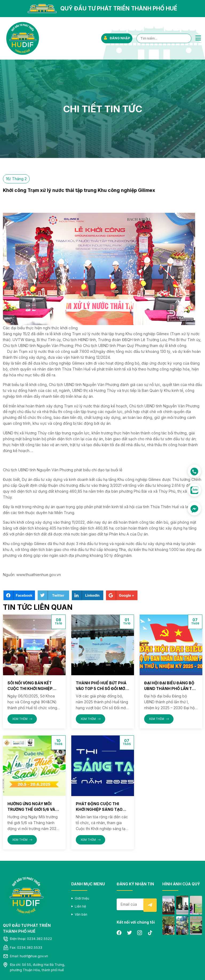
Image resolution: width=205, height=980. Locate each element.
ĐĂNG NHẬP (117, 38)
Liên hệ (80, 906)
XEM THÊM (22, 719)
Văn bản (81, 914)
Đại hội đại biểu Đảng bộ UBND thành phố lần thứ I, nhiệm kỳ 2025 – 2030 (171, 688)
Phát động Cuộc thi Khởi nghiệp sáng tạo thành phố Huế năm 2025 (102, 809)
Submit (150, 905)
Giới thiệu (82, 898)
